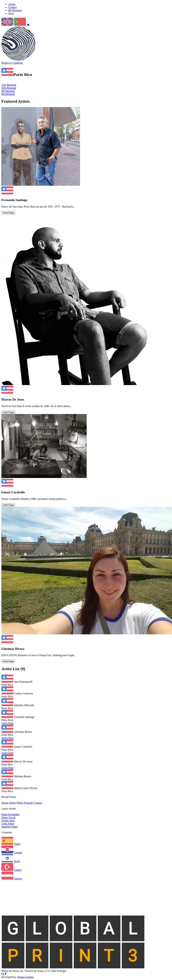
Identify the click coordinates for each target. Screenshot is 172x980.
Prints (20, 803)
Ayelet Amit (8, 820)
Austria (18, 879)
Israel (17, 861)
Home (5, 803)
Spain (17, 844)
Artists (12, 803)
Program (28, 803)
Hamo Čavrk (8, 817)
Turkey (18, 870)
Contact (38, 803)
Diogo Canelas (26, 977)
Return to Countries (12, 63)
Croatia (18, 853)
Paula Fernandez (10, 814)
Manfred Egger (10, 827)
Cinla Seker (8, 824)
